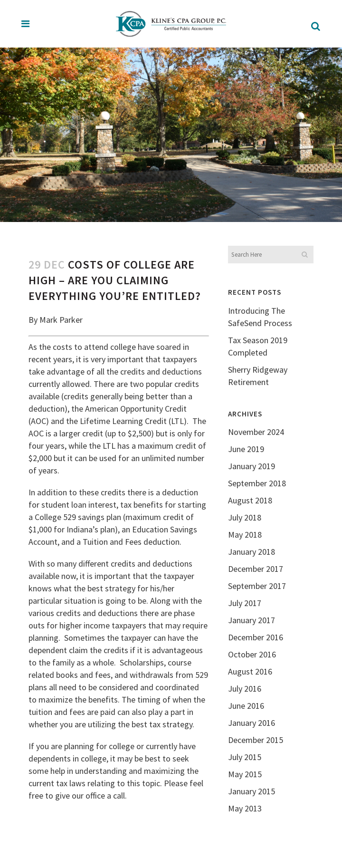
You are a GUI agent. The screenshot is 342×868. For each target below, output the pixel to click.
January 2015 (252, 791)
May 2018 (245, 535)
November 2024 (256, 432)
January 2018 (252, 552)
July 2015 (245, 757)
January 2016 (252, 723)
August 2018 (250, 500)
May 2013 (245, 808)
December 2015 (256, 740)
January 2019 (252, 466)
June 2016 (246, 706)
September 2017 (257, 586)
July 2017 (245, 603)
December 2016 (256, 637)
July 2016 (245, 689)
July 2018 (245, 517)
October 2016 (252, 654)
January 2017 (252, 620)
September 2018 (257, 483)
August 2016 (250, 671)
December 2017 (256, 569)
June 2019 (246, 449)
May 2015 (245, 774)
